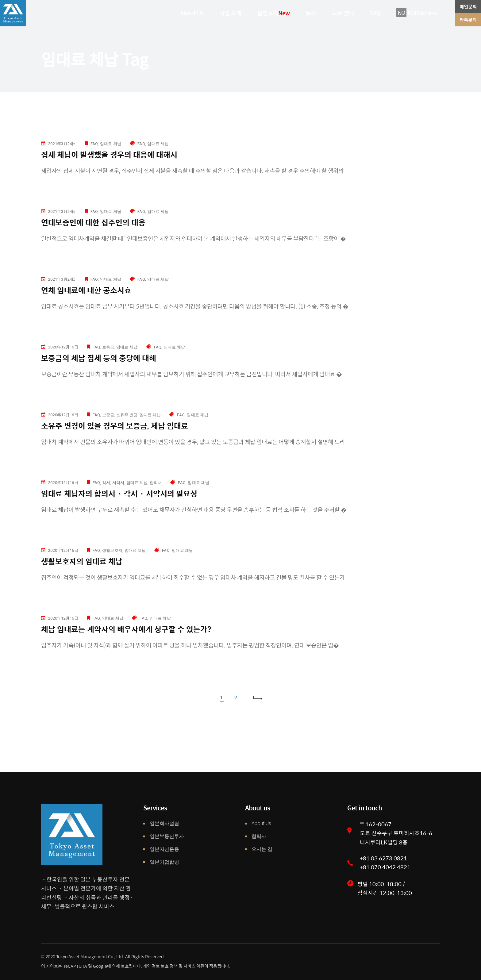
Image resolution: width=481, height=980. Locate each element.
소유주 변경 (127, 415)
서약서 (118, 483)
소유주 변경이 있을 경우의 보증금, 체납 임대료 (115, 426)
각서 (106, 483)
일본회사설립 (164, 823)
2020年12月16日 (63, 347)
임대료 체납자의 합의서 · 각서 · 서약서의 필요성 (119, 493)
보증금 (108, 347)
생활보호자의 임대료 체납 (82, 561)
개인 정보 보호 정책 (160, 966)
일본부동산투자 (167, 836)
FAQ (94, 144)
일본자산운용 (164, 849)
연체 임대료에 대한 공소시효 (86, 290)
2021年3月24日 (62, 144)
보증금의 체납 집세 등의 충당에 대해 (99, 358)
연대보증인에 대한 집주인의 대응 (93, 222)
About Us (261, 823)
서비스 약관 (194, 966)
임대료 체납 (111, 144)
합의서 (156, 483)
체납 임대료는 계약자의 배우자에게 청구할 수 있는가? (126, 629)
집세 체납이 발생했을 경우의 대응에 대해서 (109, 154)
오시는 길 (262, 849)
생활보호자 (112, 550)
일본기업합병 (164, 862)
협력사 (259, 836)
